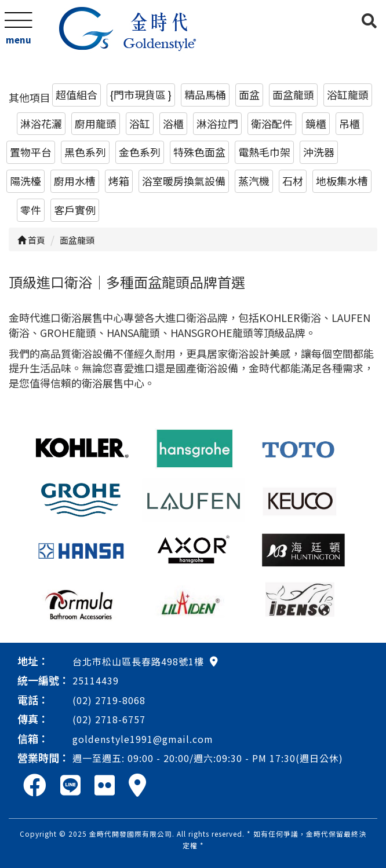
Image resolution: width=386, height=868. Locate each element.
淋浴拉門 (217, 123)
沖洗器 (319, 152)
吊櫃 (349, 123)
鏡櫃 (316, 123)
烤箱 (119, 181)
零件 (31, 210)
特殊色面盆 (199, 152)
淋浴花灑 (41, 123)
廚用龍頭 (96, 123)
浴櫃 (173, 123)
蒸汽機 (254, 181)
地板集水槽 (342, 181)
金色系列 (140, 152)
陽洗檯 (26, 181)
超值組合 (77, 94)
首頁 (31, 240)
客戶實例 (75, 210)
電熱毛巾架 (264, 152)
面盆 (249, 94)
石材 (293, 181)
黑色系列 (85, 152)
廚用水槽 (75, 181)
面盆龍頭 (293, 94)
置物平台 (31, 152)
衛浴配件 (272, 123)
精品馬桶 (205, 94)
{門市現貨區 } (141, 94)
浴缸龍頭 (348, 94)
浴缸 (140, 123)
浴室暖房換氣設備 (184, 181)
